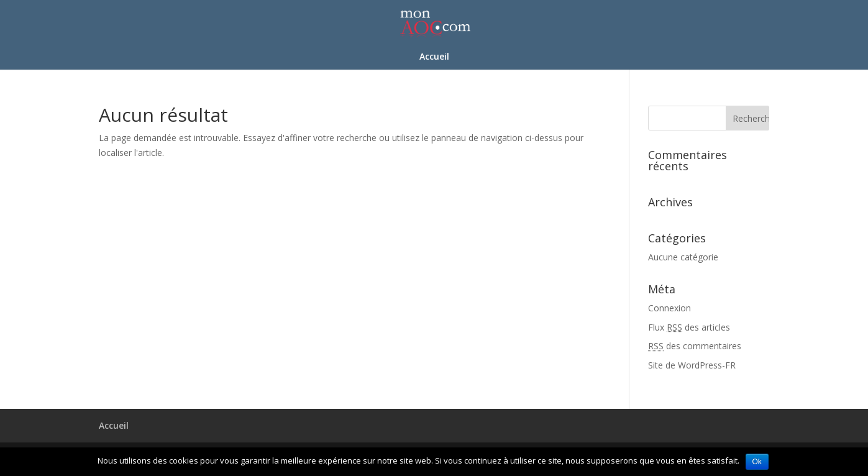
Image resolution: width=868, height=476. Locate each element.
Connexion (669, 308)
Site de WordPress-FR (692, 365)
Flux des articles (689, 327)
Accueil (434, 57)
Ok (757, 462)
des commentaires (695, 346)
